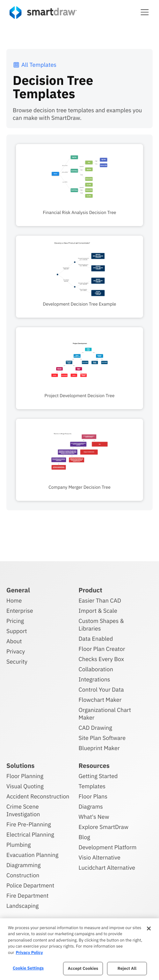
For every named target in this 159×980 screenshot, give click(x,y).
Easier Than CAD (100, 600)
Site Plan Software (102, 738)
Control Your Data (101, 690)
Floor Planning (25, 776)
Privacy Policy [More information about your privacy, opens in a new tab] (29, 952)
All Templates (35, 65)
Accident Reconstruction (38, 796)
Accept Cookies (83, 968)
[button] (145, 12)
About (14, 641)
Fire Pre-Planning (29, 824)
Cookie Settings (28, 968)
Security (17, 662)
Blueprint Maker (99, 748)
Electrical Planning (30, 835)
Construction (23, 875)
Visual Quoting (25, 786)
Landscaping (22, 906)
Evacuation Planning (32, 855)
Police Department (30, 885)
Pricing (15, 621)
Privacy (16, 651)
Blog (84, 837)
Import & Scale (98, 611)
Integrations (94, 679)
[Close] (149, 928)
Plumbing (18, 845)
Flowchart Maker (100, 700)
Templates (92, 786)
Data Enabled (96, 639)
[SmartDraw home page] (43, 13)
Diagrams (91, 807)
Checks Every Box (101, 659)
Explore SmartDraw (104, 827)
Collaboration (96, 669)
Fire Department (27, 896)
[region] (79, 949)
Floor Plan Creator (102, 649)
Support (17, 631)
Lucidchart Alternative (107, 868)
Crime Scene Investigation (23, 810)
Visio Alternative (100, 857)
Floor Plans (93, 796)
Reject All (127, 968)
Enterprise (20, 611)
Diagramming (24, 865)
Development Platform (108, 847)
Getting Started (98, 776)
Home (14, 600)
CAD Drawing (95, 728)
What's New (94, 817)
